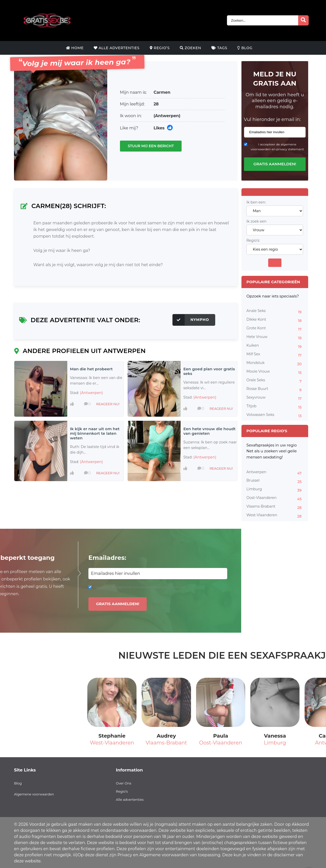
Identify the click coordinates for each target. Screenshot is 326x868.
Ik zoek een (257, 221)
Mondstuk (275, 363)
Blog (245, 48)
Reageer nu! (108, 404)
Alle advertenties (130, 799)
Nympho (191, 320)
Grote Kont (275, 329)
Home (75, 48)
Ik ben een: (256, 202)
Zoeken (191, 48)
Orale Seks (275, 381)
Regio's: (253, 241)
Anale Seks (275, 311)
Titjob (275, 407)
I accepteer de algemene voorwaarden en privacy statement (277, 147)
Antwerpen (275, 473)
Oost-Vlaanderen (275, 498)
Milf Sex (275, 355)
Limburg (275, 490)
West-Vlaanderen (275, 516)
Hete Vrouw (275, 337)
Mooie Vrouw (275, 372)
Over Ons (124, 783)
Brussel (275, 481)
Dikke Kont (275, 320)
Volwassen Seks (275, 415)
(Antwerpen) (167, 116)
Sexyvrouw (275, 398)
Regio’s (160, 48)
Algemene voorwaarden (34, 794)
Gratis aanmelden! (275, 164)
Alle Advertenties (117, 48)
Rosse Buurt (275, 389)
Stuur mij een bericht (151, 146)
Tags (219, 48)
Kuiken (275, 346)
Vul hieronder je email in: (272, 119)
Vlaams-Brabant (275, 507)
